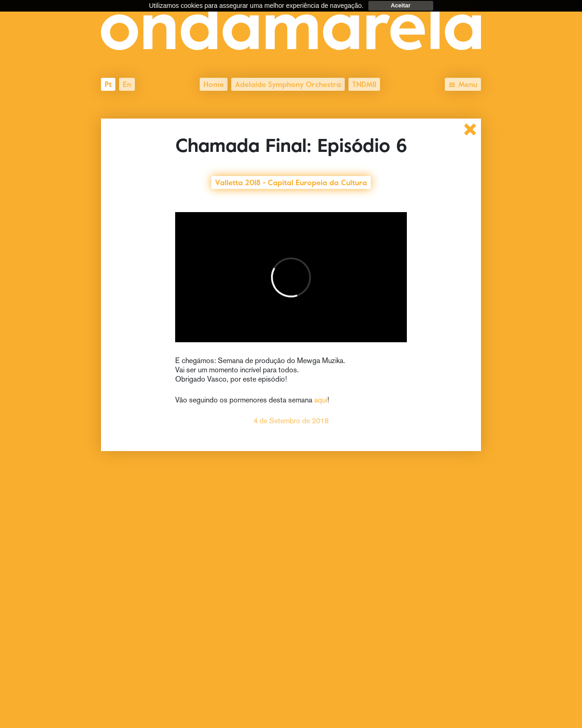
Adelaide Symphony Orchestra (288, 83)
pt (108, 83)
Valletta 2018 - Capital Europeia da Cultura (291, 182)
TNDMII (364, 83)
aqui (321, 400)
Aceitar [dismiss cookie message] (401, 6)
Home (214, 83)
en (127, 83)
